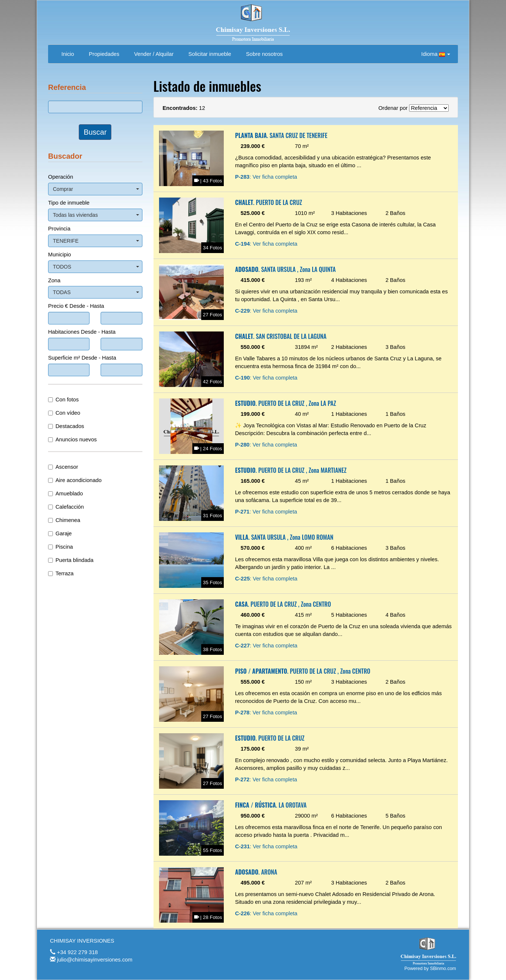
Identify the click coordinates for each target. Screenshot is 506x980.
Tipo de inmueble (69, 203)
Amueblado (65, 494)
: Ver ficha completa (266, 177)
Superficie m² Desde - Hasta (82, 358)
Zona (54, 280)
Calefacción (66, 507)
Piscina (60, 547)
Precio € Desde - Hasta (76, 306)
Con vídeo (64, 413)
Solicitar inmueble (210, 54)
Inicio (68, 54)
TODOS (96, 267)
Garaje (60, 533)
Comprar (96, 189)
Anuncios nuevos (72, 440)
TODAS (96, 292)
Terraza (61, 573)
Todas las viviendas (96, 215)
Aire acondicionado (75, 480)
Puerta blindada (71, 560)
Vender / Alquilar (154, 54)
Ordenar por (393, 108)
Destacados (66, 426)
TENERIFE (96, 241)
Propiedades (104, 54)
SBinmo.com (443, 969)
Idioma (436, 54)
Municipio (60, 255)
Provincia (59, 229)
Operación (61, 177)
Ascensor (63, 467)
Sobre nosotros (264, 54)
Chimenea (64, 520)
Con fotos (63, 400)
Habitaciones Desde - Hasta (82, 332)
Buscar (95, 132)
